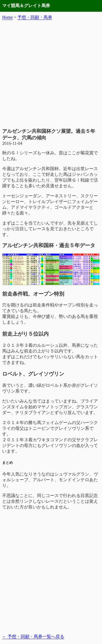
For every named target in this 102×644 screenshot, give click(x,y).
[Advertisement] (51, 74)
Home (7, 17)
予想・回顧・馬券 (35, 17)
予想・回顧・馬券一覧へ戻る (33, 637)
